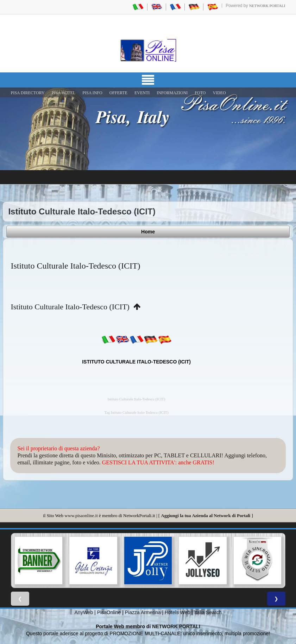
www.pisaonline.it (81, 516)
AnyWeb (84, 612)
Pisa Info (92, 93)
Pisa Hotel (64, 93)
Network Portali (267, 6)
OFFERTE (118, 93)
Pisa (102, 612)
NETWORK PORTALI (176, 626)
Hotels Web (177, 612)
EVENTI (142, 93)
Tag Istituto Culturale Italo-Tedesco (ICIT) (137, 413)
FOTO (200, 93)
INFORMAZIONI (172, 93)
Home (148, 232)
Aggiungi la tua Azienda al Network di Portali (206, 516)
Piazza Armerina (143, 612)
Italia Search (208, 612)
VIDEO (219, 93)
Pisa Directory (28, 93)
